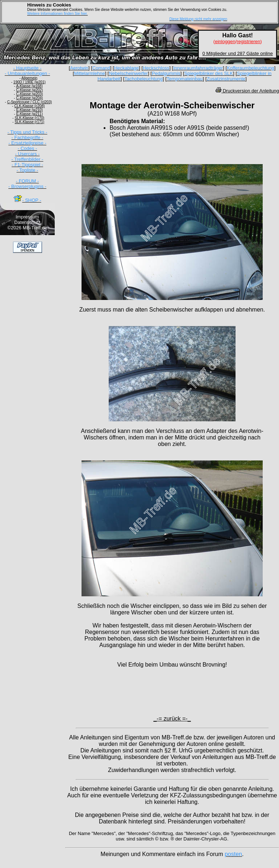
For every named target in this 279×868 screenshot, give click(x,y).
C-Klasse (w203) (29, 94)
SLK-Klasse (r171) (29, 122)
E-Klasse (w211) (30, 114)
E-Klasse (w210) (30, 110)
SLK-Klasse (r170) (29, 118)
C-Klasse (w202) (29, 90)
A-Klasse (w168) (29, 86)
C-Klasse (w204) (29, 98)
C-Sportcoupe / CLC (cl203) (30, 102)
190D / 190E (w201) (30, 82)
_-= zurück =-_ (172, 719)
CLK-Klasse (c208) (29, 106)
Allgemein (29, 78)
